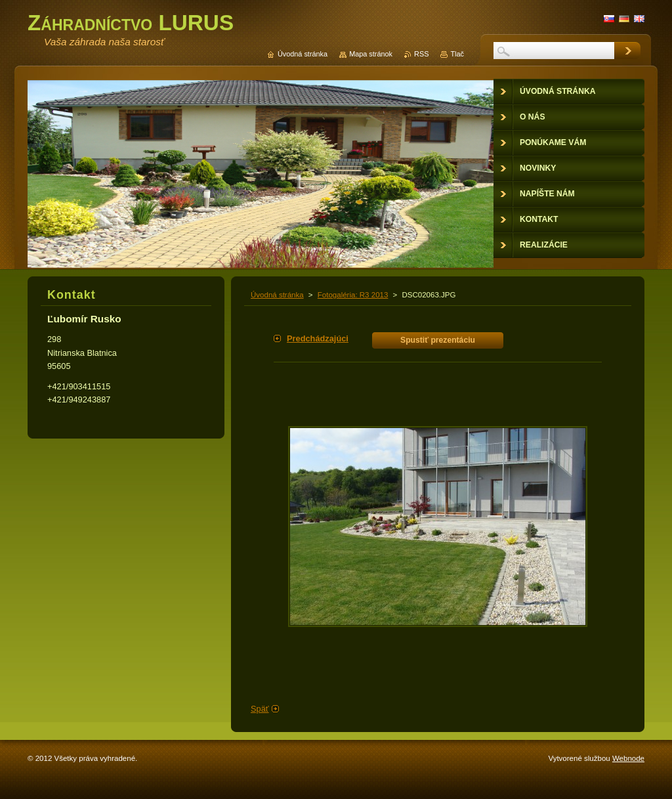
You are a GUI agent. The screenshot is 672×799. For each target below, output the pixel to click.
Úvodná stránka (277, 295)
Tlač (457, 54)
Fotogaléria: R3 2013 (353, 295)
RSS (421, 54)
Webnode (628, 758)
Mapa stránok (371, 54)
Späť (260, 709)
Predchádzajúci (318, 338)
